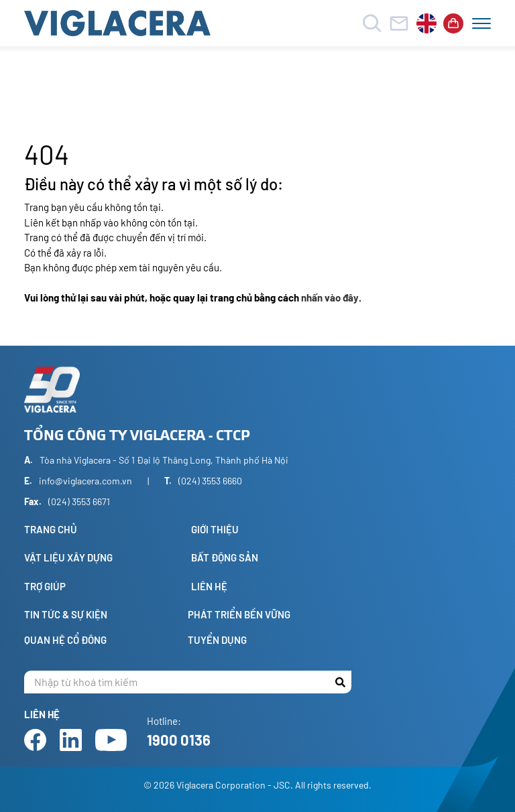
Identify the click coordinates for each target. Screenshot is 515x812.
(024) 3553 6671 (79, 501)
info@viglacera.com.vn (85, 481)
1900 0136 (179, 740)
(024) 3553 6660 (210, 481)
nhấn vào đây (330, 297)
